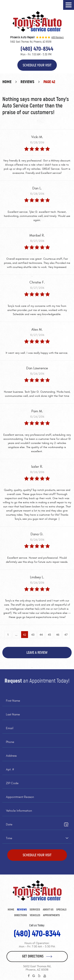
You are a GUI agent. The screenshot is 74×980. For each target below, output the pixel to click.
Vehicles (35, 915)
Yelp (39, 976)
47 (66, 635)
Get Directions (33, 956)
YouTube (45, 976)
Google (34, 976)
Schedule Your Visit (37, 65)
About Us (48, 909)
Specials (61, 909)
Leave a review (37, 652)
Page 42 (49, 82)
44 (41, 635)
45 (49, 635)
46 (58, 635)
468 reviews (58, 38)
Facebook (29, 976)
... (16, 635)
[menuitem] (11, 910)
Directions (21, 915)
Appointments (51, 915)
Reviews (27, 82)
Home (7, 82)
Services (35, 909)
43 (33, 635)
